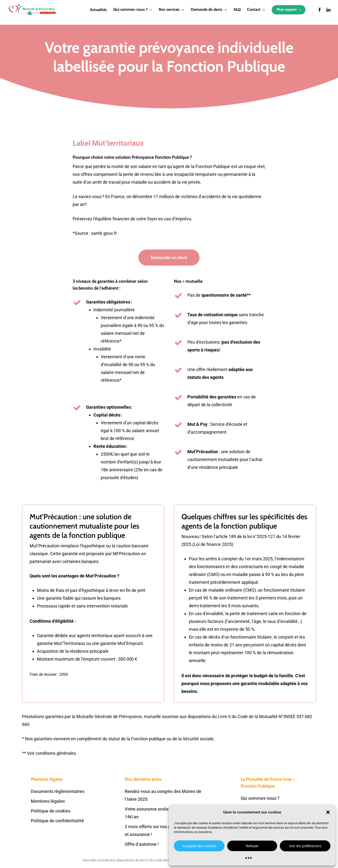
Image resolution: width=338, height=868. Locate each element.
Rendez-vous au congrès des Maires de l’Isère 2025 (163, 795)
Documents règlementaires (58, 791)
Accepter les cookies (199, 846)
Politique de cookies (51, 811)
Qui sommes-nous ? (260, 798)
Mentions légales (48, 801)
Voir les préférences (305, 846)
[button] (328, 812)
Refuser (252, 846)
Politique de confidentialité (57, 821)
